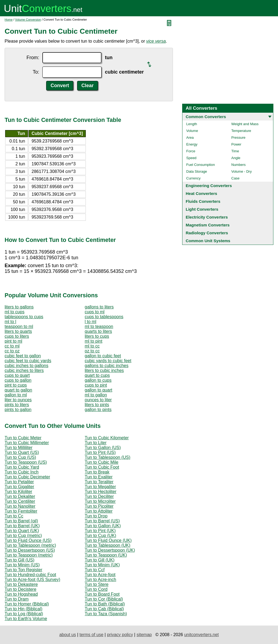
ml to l (10, 322)
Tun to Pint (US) (100, 452)
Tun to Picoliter (99, 506)
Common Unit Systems (208, 241)
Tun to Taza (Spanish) (106, 614)
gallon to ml (16, 395)
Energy (192, 144)
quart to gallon (18, 390)
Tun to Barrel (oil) (21, 521)
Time (235, 151)
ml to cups (15, 312)
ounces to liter (98, 400)
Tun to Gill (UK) (100, 560)
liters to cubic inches (104, 370)
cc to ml (12, 346)
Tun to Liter (96, 443)
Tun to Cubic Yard (22, 467)
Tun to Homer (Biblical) (27, 604)
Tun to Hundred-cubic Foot (30, 575)
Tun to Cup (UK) (100, 536)
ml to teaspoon (99, 326)
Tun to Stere (97, 584)
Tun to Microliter (100, 501)
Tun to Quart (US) (22, 452)
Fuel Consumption (201, 165)
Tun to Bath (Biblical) (105, 604)
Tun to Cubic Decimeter (27, 477)
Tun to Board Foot (102, 594)
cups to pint (96, 385)
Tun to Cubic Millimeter (27, 443)
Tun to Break (97, 472)
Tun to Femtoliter (21, 511)
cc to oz (12, 351)
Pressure (238, 138)
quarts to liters (98, 331)
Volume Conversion (28, 20)
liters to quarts (18, 331)
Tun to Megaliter (100, 487)
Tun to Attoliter (99, 511)
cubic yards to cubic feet (108, 361)
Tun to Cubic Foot (102, 467)
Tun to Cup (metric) (23, 536)
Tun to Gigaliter (19, 487)
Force (191, 151)
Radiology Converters (207, 233)
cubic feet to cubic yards (28, 361)
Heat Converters (201, 193)
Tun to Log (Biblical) (24, 614)
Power (236, 144)
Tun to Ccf (95, 570)
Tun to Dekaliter (20, 496)
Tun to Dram (17, 599)
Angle (236, 158)
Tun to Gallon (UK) (103, 526)
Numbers (238, 165)
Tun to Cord (96, 589)
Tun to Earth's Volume (26, 619)
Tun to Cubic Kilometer (107, 438)
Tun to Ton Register (23, 570)
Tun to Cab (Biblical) (104, 609)
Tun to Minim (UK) (102, 565)
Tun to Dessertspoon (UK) (110, 550)
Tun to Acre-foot (100, 575)
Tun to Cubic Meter (23, 438)
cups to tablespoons (104, 317)
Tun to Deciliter (99, 496)
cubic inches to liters (24, 370)
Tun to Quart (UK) (22, 531)
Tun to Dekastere (21, 584)
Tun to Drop (96, 516)
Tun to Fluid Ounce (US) (28, 540)
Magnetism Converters (208, 225)
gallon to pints (98, 410)
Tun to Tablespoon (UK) (108, 545)
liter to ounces (18, 400)
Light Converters (202, 209)
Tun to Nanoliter (20, 506)
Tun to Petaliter (19, 482)
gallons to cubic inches (107, 366)
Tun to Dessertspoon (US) (30, 550)
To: (36, 72)
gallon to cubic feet (103, 356)
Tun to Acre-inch (100, 580)
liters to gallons (19, 307)
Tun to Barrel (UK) (22, 526)
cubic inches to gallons (26, 366)
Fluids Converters (203, 201)
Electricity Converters (207, 217)
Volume (192, 131)
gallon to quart (98, 390)
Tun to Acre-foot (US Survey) (32, 580)
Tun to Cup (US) (20, 457)
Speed (191, 158)
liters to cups (97, 336)
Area (190, 138)
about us (67, 635)
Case (235, 178)
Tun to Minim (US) (22, 565)
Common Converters (206, 117)
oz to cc (92, 351)
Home (9, 20)
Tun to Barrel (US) (102, 521)
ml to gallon (96, 395)
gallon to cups (98, 380)
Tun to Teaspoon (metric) (29, 555)
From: (33, 58)
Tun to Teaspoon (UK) (106, 555)
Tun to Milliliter (19, 448)
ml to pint (94, 341)
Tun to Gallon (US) (103, 448)
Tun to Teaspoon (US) (26, 462)
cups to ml (95, 312)
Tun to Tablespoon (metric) (30, 545)
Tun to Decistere (20, 589)
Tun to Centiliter (20, 501)
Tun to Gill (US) (20, 560)
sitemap (144, 635)
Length (192, 124)
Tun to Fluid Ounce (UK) (108, 540)
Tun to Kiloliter (18, 492)
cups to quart (17, 375)
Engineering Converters (209, 186)
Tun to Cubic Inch (22, 472)
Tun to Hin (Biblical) (23, 609)
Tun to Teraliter (99, 482)
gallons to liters (99, 307)
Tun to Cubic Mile (102, 462)
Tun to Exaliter (99, 477)
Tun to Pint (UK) (100, 531)
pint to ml (13, 341)
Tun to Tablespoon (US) (108, 457)
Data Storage (197, 171)
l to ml (91, 322)
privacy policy (120, 635)
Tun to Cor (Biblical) (104, 599)
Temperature (241, 131)
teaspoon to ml (19, 326)
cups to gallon (18, 380)
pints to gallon (18, 410)
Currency (193, 178)
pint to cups (16, 385)
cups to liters (17, 336)
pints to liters (17, 405)
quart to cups (97, 375)
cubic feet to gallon (23, 356)
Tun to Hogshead (21, 594)
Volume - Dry (241, 171)
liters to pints (97, 405)
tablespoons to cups (24, 317)
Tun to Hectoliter (101, 492)
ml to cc (92, 346)
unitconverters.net (201, 635)
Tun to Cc (14, 516)
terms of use (91, 635)
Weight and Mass (245, 124)
